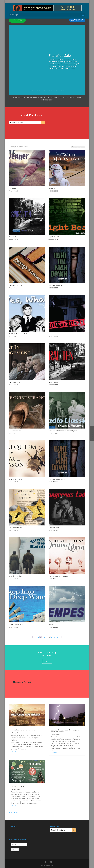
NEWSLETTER (17, 20)
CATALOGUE (77, 20)
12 (50, 91)
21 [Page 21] (55, 637)
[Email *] (19, 845)
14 (53, 91)
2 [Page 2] (38, 637)
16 (56, 91)
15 (55, 91)
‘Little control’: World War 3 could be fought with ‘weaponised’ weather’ (65, 731)
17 (58, 91)
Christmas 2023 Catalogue (19, 786)
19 (62, 91)
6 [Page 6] (47, 637)
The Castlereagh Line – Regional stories (23, 730)
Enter (47, 661)
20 (63, 91)
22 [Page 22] (57, 637)
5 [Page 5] (45, 637)
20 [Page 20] (52, 637)
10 (46, 91)
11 (48, 91)
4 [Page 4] (43, 637)
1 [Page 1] (36, 637)
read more (14, 751)
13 (51, 91)
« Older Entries (13, 813)
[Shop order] (78, 147)
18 (60, 91)
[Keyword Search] (25, 123)
